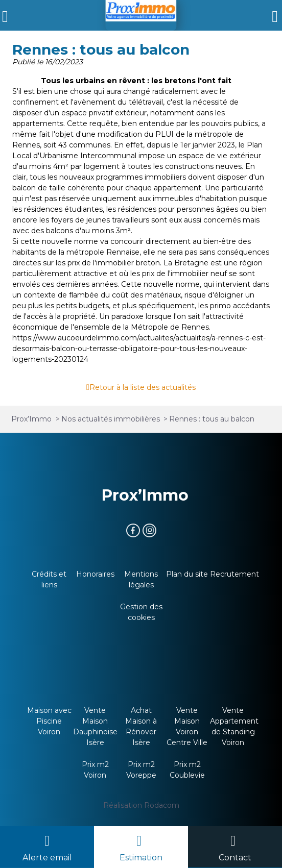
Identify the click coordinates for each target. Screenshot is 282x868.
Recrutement (234, 574)
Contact (235, 858)
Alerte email (47, 858)
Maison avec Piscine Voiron (49, 721)
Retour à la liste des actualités (143, 387)
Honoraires (95, 574)
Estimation (141, 858)
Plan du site (187, 574)
